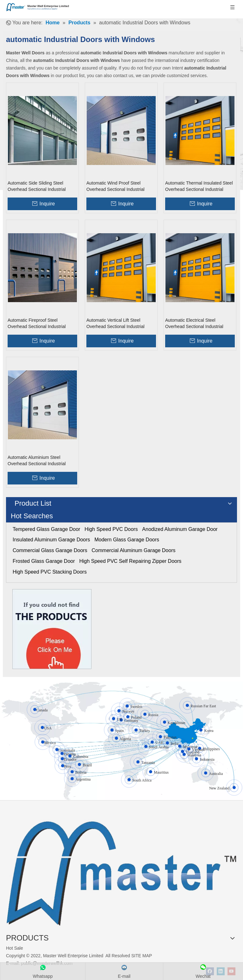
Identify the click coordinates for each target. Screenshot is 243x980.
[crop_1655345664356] (121, 870)
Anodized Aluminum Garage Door (180, 529)
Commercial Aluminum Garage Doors (134, 550)
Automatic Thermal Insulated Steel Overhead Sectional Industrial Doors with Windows (199, 186)
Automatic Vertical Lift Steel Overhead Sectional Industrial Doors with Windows (115, 324)
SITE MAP (142, 956)
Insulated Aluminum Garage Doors (51, 540)
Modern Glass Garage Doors (127, 540)
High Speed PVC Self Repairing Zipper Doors (130, 561)
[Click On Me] (52, 629)
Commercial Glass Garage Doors (50, 550)
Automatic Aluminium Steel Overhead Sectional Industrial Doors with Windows (37, 461)
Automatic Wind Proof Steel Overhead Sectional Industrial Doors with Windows (115, 186)
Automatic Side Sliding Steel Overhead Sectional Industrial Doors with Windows (37, 186)
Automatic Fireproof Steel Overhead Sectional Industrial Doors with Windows (37, 324)
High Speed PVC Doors (111, 529)
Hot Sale (15, 948)
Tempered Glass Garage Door (46, 529)
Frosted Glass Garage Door (44, 561)
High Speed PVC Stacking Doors (50, 572)
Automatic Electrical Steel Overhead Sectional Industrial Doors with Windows (194, 324)
